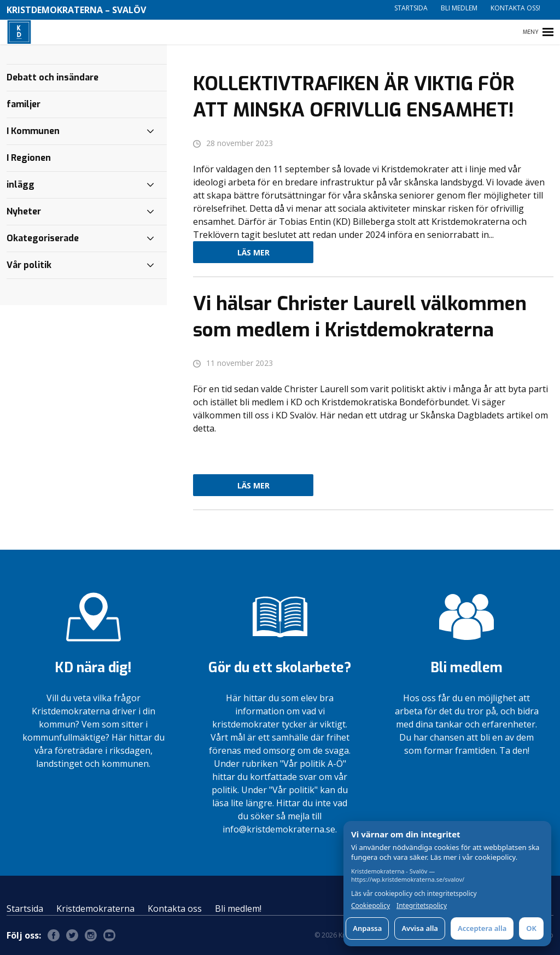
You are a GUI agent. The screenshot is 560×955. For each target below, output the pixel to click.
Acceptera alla (482, 928)
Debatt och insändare (52, 77)
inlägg (21, 185)
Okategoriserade (43, 238)
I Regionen (29, 158)
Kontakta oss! (515, 8)
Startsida (411, 8)
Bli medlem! (238, 909)
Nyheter (24, 211)
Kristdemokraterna (95, 909)
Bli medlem (459, 8)
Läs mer (253, 252)
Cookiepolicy (371, 906)
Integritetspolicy (422, 906)
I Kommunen (33, 131)
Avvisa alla (420, 928)
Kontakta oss (175, 909)
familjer (24, 104)
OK (531, 928)
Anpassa (367, 928)
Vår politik (29, 265)
